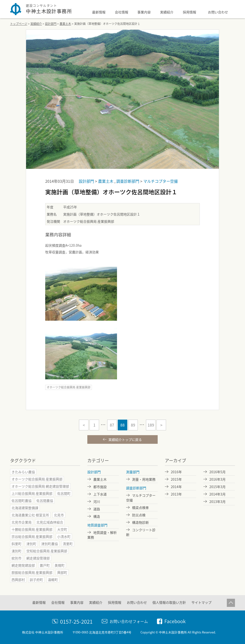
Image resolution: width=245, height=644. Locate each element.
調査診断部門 (128, 181)
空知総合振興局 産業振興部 (47, 551)
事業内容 (144, 12)
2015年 (176, 479)
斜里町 (17, 544)
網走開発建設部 (23, 565)
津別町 (31, 544)
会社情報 (122, 12)
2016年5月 (217, 472)
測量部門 (133, 472)
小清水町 (64, 536)
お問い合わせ (218, 12)
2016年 (176, 472)
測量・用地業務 (144, 479)
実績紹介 (167, 12)
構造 (97, 516)
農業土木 (106, 181)
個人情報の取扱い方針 (169, 602)
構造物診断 (140, 522)
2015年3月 (217, 487)
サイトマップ (201, 602)
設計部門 (87, 181)
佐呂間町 (64, 493)
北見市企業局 (22, 522)
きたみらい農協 (23, 472)
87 (112, 425)
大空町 (62, 529)
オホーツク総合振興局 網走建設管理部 (40, 486)
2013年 (176, 494)
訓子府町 (36, 580)
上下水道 (100, 494)
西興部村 (18, 580)
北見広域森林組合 (50, 522)
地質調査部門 (97, 525)
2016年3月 (217, 479)
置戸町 (45, 565)
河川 (97, 502)
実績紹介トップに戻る (125, 439)
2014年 (176, 487)
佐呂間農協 (45, 501)
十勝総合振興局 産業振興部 (32, 529)
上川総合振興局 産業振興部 (32, 493)
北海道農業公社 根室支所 (30, 515)
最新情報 (99, 12)
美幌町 (60, 565)
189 (151, 425)
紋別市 (17, 558)
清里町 (68, 544)
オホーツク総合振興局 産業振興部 (69, 387)
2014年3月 (217, 494)
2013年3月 (217, 502)
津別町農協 (50, 544)
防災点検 (139, 515)
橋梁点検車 (140, 507)
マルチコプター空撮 (161, 181)
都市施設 (100, 487)
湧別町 (17, 551)
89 (133, 425)
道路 (97, 509)
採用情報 (189, 12)
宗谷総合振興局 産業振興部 (32, 536)
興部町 (62, 572)
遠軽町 (53, 580)
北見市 (59, 515)
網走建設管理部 (38, 558)
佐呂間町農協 (22, 501)
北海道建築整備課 (25, 508)
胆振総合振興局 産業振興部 (32, 572)
